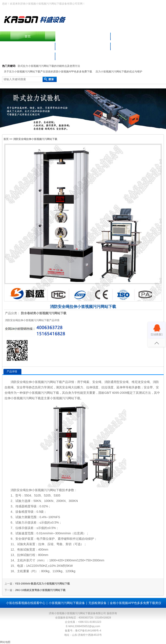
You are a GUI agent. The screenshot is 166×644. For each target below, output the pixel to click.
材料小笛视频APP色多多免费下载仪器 (83, 46)
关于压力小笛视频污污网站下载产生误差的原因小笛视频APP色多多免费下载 (48, 72)
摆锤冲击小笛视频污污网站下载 (83, 36)
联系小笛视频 (28, 56)
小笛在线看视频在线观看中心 (138, 46)
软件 (73, 539)
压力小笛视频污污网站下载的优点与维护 (119, 72)
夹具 (26, 544)
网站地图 (5, 642)
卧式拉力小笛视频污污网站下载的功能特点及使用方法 (49, 66)
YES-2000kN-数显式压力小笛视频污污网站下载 (42, 584)
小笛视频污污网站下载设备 (28, 46)
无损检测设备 (97, 603)
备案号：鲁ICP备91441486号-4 (83, 631)
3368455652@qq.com (87, 626)
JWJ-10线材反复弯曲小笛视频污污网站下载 (40, 590)
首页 (28, 36)
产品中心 (138, 36)
